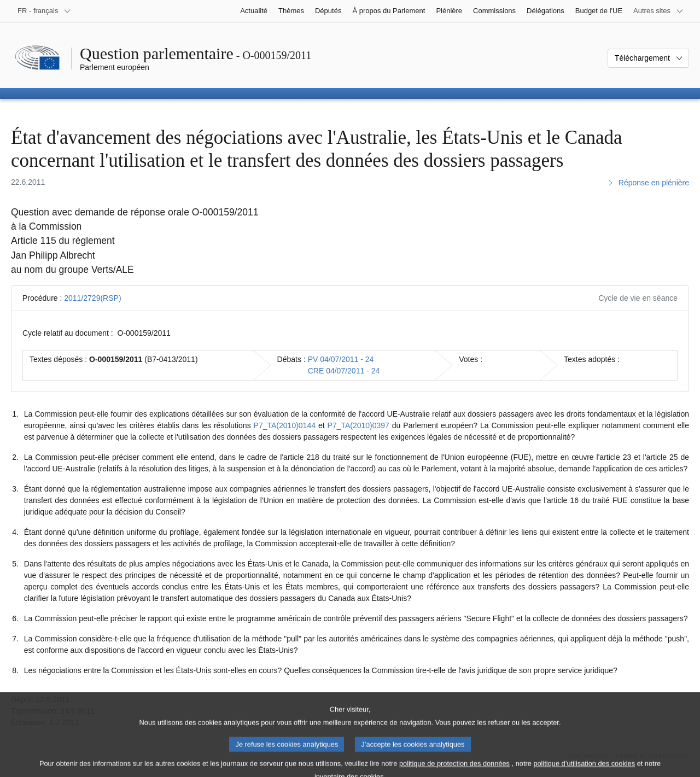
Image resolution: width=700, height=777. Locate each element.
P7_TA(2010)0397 (358, 425)
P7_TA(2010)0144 (285, 425)
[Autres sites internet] (658, 11)
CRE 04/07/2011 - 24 (344, 371)
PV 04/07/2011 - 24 (341, 359)
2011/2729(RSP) (92, 298)
